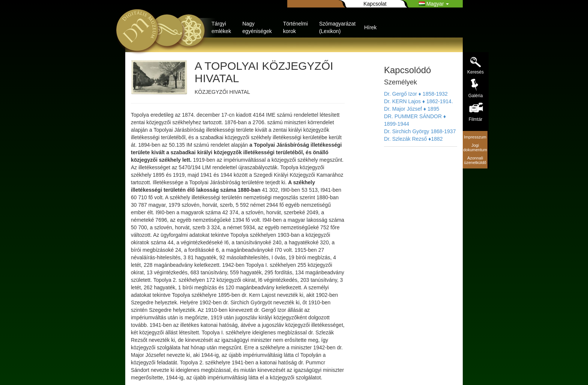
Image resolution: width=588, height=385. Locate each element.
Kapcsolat (375, 4)
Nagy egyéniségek (257, 27)
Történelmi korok (295, 27)
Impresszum (475, 137)
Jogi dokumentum (475, 147)
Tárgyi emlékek (221, 27)
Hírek (370, 27)
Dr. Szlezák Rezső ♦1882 (413, 139)
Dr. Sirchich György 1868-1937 (420, 131)
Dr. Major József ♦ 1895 (412, 109)
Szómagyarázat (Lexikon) (337, 27)
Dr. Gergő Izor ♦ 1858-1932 (416, 94)
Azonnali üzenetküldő (475, 160)
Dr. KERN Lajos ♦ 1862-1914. (418, 101)
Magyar (434, 4)
